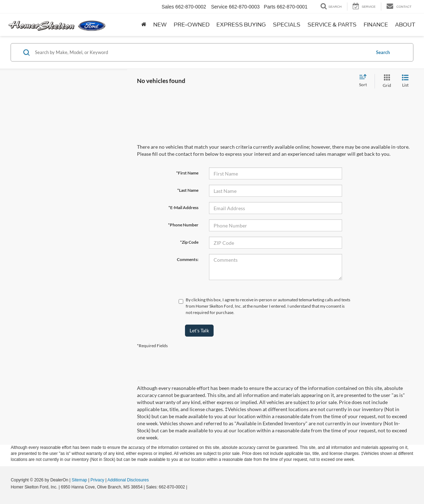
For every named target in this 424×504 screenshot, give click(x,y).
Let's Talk (199, 330)
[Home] (144, 25)
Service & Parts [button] (332, 25)
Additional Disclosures (128, 480)
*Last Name (188, 190)
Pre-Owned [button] (192, 25)
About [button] (405, 25)
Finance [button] (376, 25)
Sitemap (79, 480)
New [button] (160, 25)
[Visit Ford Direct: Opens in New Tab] (190, 487)
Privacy (97, 480)
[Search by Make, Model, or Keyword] (202, 52)
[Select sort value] (365, 81)
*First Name (187, 173)
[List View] (405, 81)
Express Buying (241, 25)
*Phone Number (183, 225)
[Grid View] (386, 81)
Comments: (188, 259)
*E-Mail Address (183, 207)
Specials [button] (287, 25)
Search (383, 52)
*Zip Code (189, 242)
